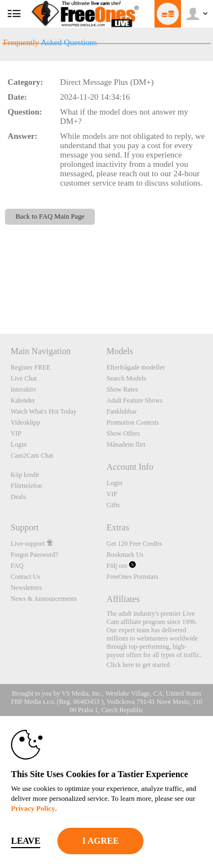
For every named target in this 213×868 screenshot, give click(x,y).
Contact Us (25, 577)
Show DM (0, 293)
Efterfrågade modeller (136, 367)
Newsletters (26, 588)
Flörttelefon (26, 486)
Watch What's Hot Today (44, 411)
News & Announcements (44, 599)
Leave (26, 841)
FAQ (17, 566)
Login (18, 444)
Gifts (113, 505)
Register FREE (30, 367)
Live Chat (24, 378)
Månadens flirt (126, 444)
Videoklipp (25, 422)
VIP (16, 433)
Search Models (126, 378)
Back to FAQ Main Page (50, 216)
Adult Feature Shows (134, 400)
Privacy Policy (33, 808)
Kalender (23, 400)
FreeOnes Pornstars (132, 577)
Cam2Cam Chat (32, 455)
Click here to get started (138, 665)
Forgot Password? (34, 555)
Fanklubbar (122, 411)
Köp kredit (25, 475)
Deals (18, 497)
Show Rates (122, 389)
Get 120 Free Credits (134, 544)
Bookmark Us (125, 555)
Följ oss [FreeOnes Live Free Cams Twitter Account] (121, 566)
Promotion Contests (133, 422)
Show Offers (123, 433)
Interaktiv (23, 389)
